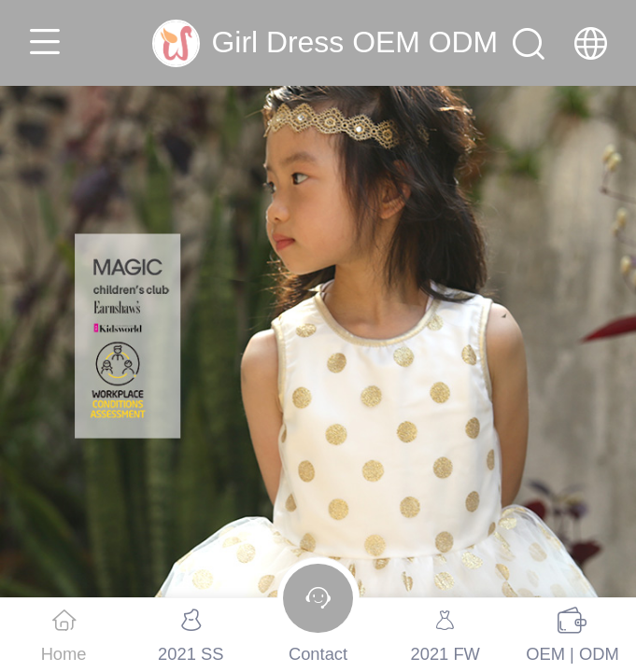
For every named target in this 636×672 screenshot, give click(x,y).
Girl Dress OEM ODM (354, 42)
